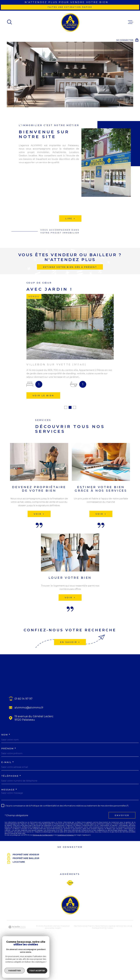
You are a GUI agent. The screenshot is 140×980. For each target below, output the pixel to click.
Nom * (6, 752)
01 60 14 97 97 (23, 716)
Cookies (110, 945)
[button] (66, 424)
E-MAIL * (8, 779)
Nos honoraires (80, 943)
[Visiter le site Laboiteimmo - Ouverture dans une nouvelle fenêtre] (17, 944)
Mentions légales (107, 943)
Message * (9, 807)
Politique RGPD (99, 945)
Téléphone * (11, 793)
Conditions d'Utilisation (66, 852)
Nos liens (127, 943)
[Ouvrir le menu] (131, 22)
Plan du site (93, 943)
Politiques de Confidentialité (43, 852)
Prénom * (9, 766)
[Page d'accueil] (70, 22)
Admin (119, 943)
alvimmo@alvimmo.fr (29, 725)
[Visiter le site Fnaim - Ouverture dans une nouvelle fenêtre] (70, 900)
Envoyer (122, 832)
